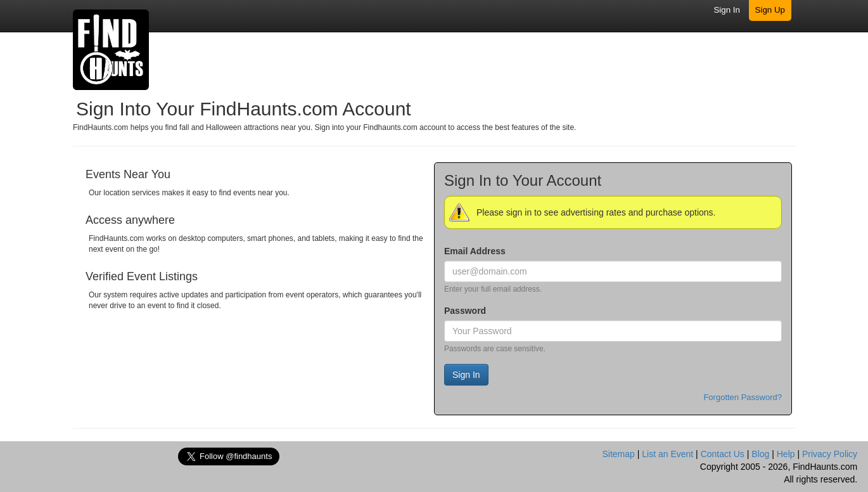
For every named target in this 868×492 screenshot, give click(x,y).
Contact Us (723, 454)
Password (465, 311)
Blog (760, 454)
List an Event (667, 454)
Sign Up (770, 10)
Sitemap (618, 454)
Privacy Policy (830, 454)
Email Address (475, 251)
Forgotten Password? (743, 397)
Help (786, 454)
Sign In (727, 10)
